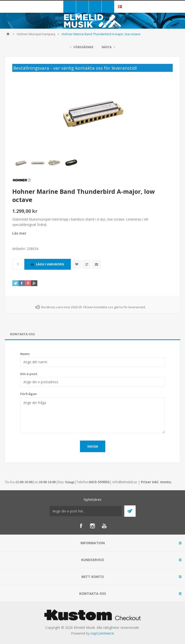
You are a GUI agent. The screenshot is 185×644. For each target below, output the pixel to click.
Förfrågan (29, 394)
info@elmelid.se (125, 482)
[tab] (92, 334)
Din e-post (29, 374)
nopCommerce (102, 633)
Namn (25, 354)
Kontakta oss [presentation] (23, 334)
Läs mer (19, 233)
